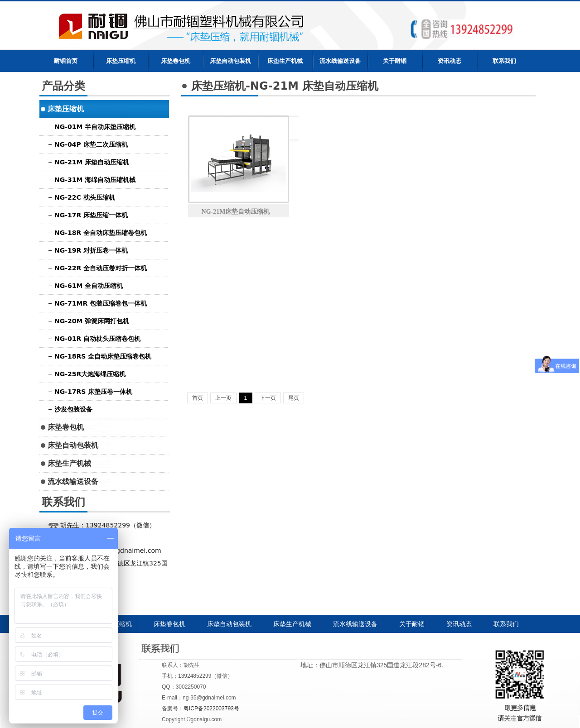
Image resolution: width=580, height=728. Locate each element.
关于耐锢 (395, 61)
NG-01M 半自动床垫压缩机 (95, 127)
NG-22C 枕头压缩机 (85, 197)
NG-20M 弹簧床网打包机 (92, 321)
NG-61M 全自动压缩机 (89, 286)
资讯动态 (449, 61)
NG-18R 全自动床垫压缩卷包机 (101, 233)
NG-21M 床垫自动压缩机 (92, 162)
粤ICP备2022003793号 (211, 709)
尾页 (294, 398)
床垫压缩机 (121, 61)
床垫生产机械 (285, 61)
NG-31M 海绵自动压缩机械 (95, 180)
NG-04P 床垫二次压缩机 (91, 144)
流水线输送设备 (340, 61)
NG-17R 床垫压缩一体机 (91, 215)
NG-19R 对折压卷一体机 (91, 250)
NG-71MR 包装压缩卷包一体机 (101, 303)
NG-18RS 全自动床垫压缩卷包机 (103, 356)
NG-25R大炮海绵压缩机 (90, 374)
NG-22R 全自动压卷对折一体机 (101, 268)
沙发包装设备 (73, 409)
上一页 (223, 398)
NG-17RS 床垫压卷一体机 (93, 392)
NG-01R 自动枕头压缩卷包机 (97, 339)
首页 (198, 398)
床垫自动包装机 (230, 61)
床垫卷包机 (176, 61)
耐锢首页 (66, 61)
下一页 (268, 398)
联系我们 (504, 61)
